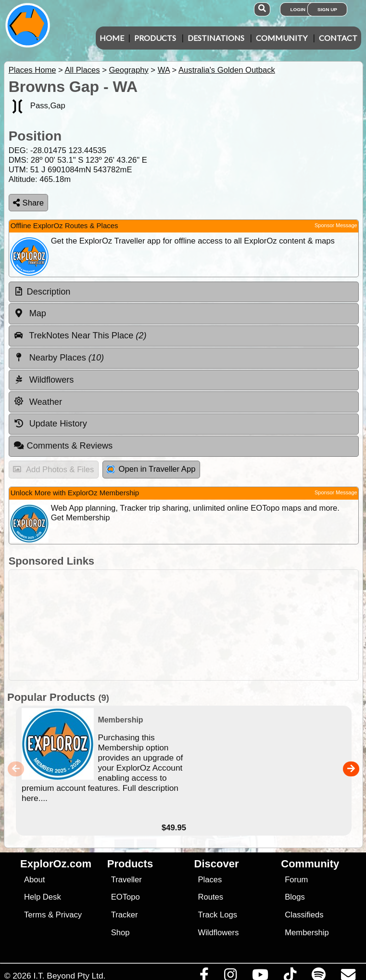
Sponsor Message (336, 225)
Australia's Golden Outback (227, 70)
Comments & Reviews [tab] (63, 446)
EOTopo (126, 897)
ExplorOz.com (56, 864)
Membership (307, 933)
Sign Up (327, 9)
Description (49, 292)
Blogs (295, 897)
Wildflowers (218, 933)
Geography (128, 70)
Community (282, 38)
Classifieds (304, 915)
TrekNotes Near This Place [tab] (80, 335)
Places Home (32, 70)
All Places (82, 70)
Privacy (69, 915)
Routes (210, 897)
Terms (35, 915)
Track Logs (217, 915)
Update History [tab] (50, 424)
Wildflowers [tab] (44, 380)
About (34, 880)
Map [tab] (30, 313)
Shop (120, 933)
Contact (338, 38)
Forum (296, 880)
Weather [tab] (38, 401)
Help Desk (43, 897)
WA (164, 70)
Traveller (126, 880)
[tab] (184, 292)
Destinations (216, 38)
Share (28, 203)
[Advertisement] (188, 625)
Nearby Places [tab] (59, 358)
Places (210, 880)
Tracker (125, 915)
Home (112, 38)
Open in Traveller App (151, 469)
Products (155, 38)
